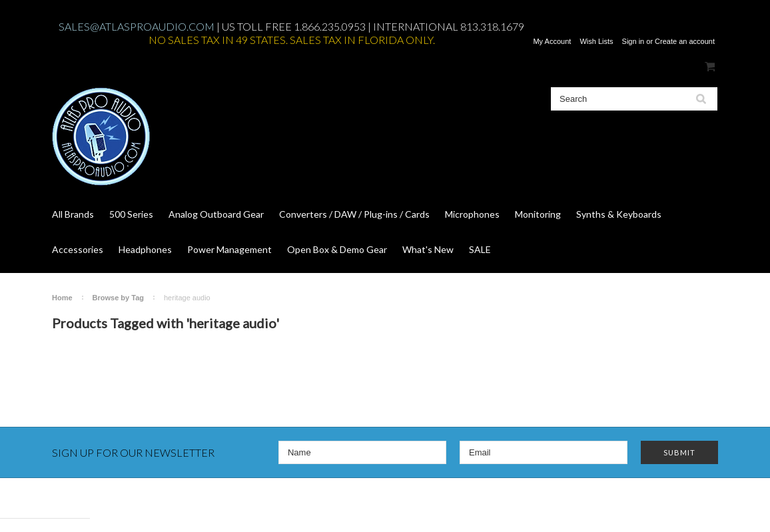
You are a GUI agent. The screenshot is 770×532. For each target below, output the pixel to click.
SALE (480, 249)
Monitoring (538, 214)
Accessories (78, 249)
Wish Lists (596, 41)
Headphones (145, 249)
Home (62, 298)
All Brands (73, 214)
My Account (552, 41)
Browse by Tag (118, 298)
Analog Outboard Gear (216, 214)
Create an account (685, 41)
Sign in (633, 41)
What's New (428, 249)
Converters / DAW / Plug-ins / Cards (354, 214)
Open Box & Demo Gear (337, 249)
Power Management (229, 249)
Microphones (472, 214)
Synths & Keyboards (619, 214)
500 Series (131, 214)
